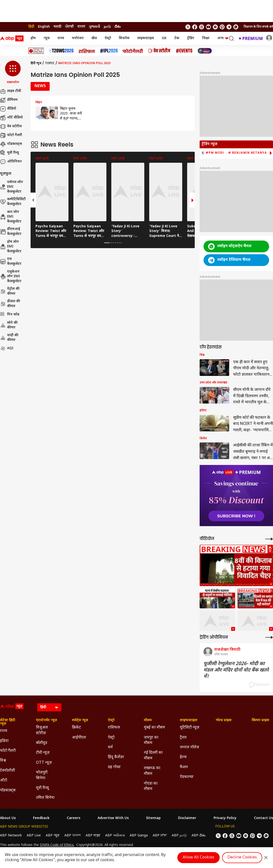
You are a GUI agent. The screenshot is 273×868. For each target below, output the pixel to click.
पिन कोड (10, 315)
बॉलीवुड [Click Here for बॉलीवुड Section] (42, 743)
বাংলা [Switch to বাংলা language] (81, 27)
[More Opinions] (269, 637)
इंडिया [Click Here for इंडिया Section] (4, 741)
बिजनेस (124, 38)
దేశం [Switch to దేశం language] (118, 27)
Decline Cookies (242, 858)
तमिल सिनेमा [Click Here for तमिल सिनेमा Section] (45, 798)
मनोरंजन (78, 38)
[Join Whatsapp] (236, 27)
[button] (13, 73)
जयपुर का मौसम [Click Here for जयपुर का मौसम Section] (151, 740)
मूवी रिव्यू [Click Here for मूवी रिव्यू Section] (42, 788)
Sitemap (153, 818)
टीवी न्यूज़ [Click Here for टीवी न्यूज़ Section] (43, 753)
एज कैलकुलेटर (11, 261)
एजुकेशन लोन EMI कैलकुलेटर (11, 277)
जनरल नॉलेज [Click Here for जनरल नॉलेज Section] (189, 747)
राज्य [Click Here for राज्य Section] (4, 731)
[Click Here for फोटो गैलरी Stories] (133, 51)
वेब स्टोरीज (11, 127)
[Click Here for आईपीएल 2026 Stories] (109, 51)
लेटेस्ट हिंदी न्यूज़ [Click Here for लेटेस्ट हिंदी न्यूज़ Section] (8, 722)
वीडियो (8, 109)
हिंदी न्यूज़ (36, 63)
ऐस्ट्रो (108, 38)
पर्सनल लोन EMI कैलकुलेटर (11, 187)
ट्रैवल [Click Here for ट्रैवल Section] (183, 738)
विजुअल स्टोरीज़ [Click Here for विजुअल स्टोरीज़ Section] (42, 730)
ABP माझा (93, 836)
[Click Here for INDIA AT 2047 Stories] (205, 51)
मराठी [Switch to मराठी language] (57, 27)
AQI (7, 348)
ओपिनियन (11, 162)
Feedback (41, 818)
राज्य (61, 38)
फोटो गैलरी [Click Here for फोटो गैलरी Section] (8, 751)
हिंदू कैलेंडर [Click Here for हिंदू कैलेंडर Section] (116, 757)
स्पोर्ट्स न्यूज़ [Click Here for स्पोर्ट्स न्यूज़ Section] (80, 720)
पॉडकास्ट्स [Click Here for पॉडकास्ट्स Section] (8, 791)
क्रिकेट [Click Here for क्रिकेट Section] (76, 728)
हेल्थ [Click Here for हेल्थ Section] (183, 757)
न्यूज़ (47, 38)
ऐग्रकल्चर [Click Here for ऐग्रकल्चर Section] (187, 777)
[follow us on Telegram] (229, 27)
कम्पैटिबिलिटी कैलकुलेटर (13, 202)
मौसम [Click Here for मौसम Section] (148, 720)
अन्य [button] (223, 38)
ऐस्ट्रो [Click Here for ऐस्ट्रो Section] (111, 720)
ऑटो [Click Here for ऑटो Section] (4, 781)
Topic (50, 63)
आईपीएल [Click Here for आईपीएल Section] (79, 738)
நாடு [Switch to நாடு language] (107, 27)
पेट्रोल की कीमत (10, 291)
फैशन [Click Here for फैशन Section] (184, 767)
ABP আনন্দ (73, 836)
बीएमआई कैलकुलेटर (11, 232)
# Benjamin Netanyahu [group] (250, 153)
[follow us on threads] (202, 27)
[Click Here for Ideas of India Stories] (36, 51)
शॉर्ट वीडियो (11, 118)
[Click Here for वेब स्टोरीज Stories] (159, 51)
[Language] (49, 707)
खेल (94, 38)
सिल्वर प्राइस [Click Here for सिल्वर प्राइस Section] (260, 720)
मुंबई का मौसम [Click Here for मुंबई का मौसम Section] (154, 728)
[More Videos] (269, 539)
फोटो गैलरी (11, 135)
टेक (177, 38)
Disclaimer (187, 818)
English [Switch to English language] (44, 27)
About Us (8, 818)
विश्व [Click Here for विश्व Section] (3, 761)
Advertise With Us (113, 818)
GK (164, 38)
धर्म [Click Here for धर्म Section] (110, 747)
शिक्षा (206, 38)
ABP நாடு (179, 836)
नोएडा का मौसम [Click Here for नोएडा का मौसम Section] (151, 786)
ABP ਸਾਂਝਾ (160, 836)
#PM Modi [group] (215, 153)
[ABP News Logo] (13, 38)
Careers (74, 818)
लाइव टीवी (11, 91)
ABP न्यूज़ (53, 836)
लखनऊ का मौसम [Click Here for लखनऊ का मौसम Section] (152, 771)
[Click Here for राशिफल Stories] (87, 51)
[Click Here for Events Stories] (184, 51)
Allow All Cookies (199, 858)
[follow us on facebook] (195, 27)
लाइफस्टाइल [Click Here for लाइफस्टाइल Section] (189, 720)
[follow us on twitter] (188, 27)
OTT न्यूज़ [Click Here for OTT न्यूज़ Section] (44, 763)
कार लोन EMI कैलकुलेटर (11, 217)
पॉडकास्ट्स (11, 144)
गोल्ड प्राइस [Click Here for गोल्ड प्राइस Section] (224, 720)
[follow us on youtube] (208, 27)
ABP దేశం (199, 836)
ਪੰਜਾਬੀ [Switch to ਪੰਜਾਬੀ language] (69, 27)
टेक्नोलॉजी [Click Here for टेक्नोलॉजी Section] (7, 771)
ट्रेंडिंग (191, 38)
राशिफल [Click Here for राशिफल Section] (114, 728)
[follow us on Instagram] (215, 27)
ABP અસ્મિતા (115, 836)
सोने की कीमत (9, 325)
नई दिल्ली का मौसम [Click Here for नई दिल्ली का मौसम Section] (153, 756)
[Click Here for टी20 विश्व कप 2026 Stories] (61, 51)
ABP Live (34, 836)
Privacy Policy (225, 818)
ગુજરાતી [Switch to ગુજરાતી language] (94, 27)
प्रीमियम (9, 100)
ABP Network (11, 836)
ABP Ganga (139, 836)
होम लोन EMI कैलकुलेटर (11, 247)
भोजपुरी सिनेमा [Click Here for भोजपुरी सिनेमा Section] (42, 775)
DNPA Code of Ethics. (57, 845)
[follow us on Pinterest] (222, 27)
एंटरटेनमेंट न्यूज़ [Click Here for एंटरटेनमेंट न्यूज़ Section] (46, 720)
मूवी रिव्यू (9, 153)
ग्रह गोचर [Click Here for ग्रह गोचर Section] (114, 767)
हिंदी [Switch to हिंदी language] (31, 27)
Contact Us (263, 818)
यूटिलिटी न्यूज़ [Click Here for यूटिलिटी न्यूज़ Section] (190, 728)
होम (33, 38)
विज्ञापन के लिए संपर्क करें (258, 27)
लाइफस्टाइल (146, 38)
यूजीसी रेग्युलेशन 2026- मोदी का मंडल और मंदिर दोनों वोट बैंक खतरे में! (236, 670)
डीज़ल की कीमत (10, 304)
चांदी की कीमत (9, 338)
